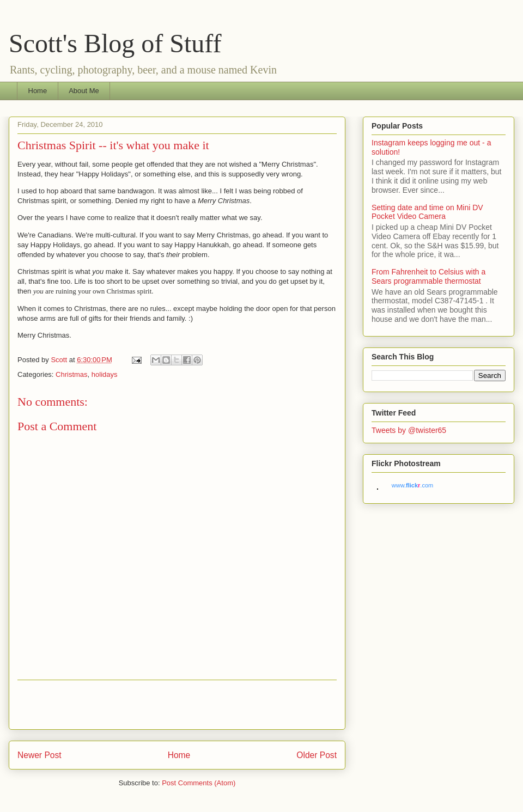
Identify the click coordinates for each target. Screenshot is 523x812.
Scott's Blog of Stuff (115, 43)
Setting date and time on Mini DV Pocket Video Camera (427, 212)
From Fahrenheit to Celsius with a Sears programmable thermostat (428, 276)
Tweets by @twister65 (409, 430)
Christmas (72, 374)
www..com (412, 485)
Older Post (317, 755)
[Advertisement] (177, 705)
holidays (105, 374)
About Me (84, 91)
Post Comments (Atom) (199, 783)
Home (38, 91)
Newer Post (39, 755)
